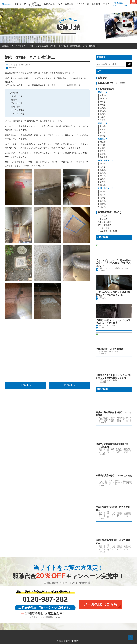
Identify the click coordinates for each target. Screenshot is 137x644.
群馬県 (103, 111)
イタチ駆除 (103, 219)
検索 (129, 64)
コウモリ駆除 (104, 228)
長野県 (103, 120)
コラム (106, 4)
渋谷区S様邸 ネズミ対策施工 (111, 348)
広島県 (103, 167)
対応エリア (20, 4)
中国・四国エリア (106, 160)
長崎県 (103, 201)
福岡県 (103, 191)
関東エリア (103, 92)
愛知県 (103, 126)
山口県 (103, 207)
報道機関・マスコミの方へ (120, 4)
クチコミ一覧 (83, 4)
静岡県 (103, 136)
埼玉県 (103, 102)
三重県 (103, 129)
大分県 (103, 198)
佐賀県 (103, 204)
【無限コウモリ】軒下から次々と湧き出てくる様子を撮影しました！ (113, 375)
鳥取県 (103, 170)
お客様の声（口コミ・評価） (112, 83)
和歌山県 (104, 157)
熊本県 (103, 195)
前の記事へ (69, 385)
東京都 (21, 65)
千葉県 (103, 105)
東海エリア (103, 123)
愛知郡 (108, 450)
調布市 (28, 65)
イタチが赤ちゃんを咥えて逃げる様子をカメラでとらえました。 (113, 293)
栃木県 (103, 114)
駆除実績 (69, 4)
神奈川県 (104, 98)
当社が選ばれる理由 (35, 4)
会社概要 (96, 4)
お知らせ (102, 78)
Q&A (60, 4)
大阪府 (103, 142)
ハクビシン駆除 (105, 222)
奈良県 (103, 151)
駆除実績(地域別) (106, 89)
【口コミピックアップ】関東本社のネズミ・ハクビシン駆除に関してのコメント (113, 263)
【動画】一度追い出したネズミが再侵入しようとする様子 (113, 321)
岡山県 (103, 164)
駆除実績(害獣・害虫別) (109, 212)
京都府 (103, 145)
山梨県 (103, 117)
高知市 (127, 418)
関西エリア (103, 139)
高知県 (103, 185)
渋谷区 (117, 351)
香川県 (103, 176)
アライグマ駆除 (105, 225)
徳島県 (103, 179)
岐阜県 (103, 133)
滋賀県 (103, 154)
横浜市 (105, 513)
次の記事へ (25, 385)
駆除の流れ (50, 4)
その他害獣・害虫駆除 (108, 231)
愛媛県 (103, 182)
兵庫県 (103, 148)
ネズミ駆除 (13, 65)
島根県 (103, 173)
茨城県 (103, 108)
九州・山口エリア (106, 188)
